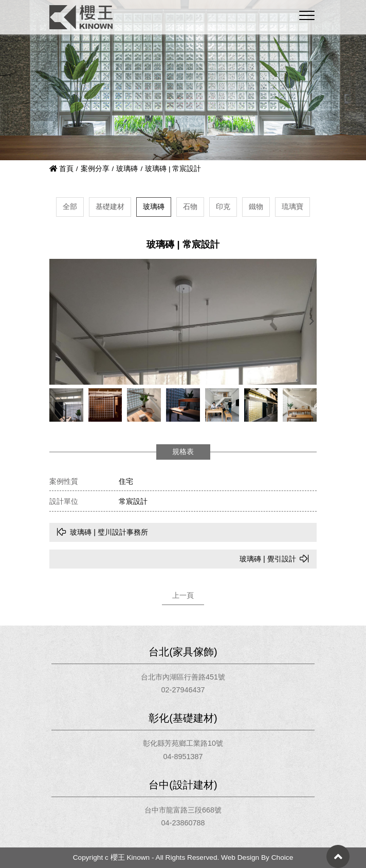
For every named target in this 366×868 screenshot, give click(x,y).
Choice (282, 857)
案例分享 (95, 169)
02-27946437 (183, 690)
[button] (312, 322)
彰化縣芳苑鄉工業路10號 (183, 743)
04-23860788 (183, 823)
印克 (223, 206)
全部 (70, 206)
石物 (190, 206)
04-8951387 (183, 757)
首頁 (61, 169)
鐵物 (256, 206)
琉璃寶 (292, 206)
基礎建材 (110, 206)
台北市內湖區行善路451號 (183, 677)
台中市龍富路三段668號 (183, 810)
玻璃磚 (127, 169)
